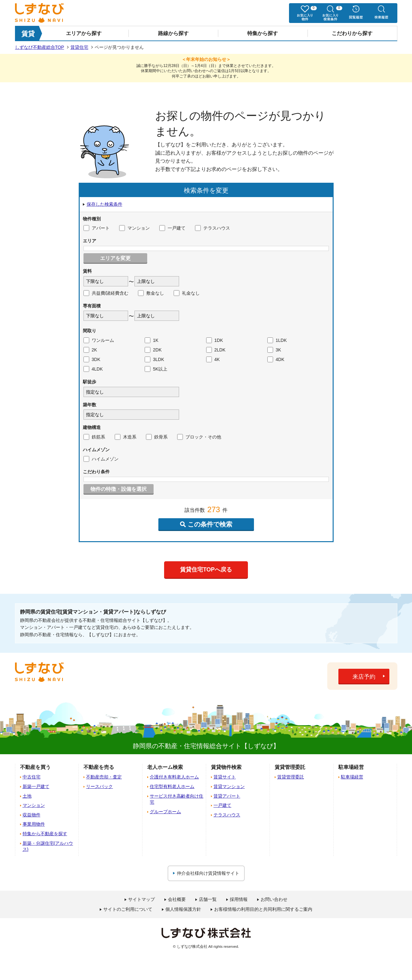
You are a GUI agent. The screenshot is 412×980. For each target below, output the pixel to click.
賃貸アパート (227, 796)
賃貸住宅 (79, 47)
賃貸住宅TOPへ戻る (206, 570)
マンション (134, 228)
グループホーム (165, 812)
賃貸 (28, 34)
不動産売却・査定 (104, 777)
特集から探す (263, 33)
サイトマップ (141, 899)
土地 (27, 796)
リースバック (99, 786)
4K (213, 359)
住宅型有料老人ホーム (172, 786)
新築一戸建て (36, 786)
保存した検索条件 (105, 204)
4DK (276, 359)
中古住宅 (32, 777)
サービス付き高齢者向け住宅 (177, 799)
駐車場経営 (352, 777)
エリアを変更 (115, 258)
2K (90, 350)
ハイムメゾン (101, 459)
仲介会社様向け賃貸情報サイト (208, 873)
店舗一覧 (208, 899)
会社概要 (177, 899)
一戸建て (172, 228)
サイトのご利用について (128, 909)
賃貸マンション (229, 786)
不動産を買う (35, 767)
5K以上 (156, 369)
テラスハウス (213, 228)
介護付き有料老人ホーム (174, 777)
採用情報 (239, 899)
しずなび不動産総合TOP (40, 47)
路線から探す (173, 33)
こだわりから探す (352, 33)
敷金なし (151, 293)
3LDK (154, 359)
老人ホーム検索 (165, 767)
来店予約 (364, 677)
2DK (153, 350)
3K (274, 350)
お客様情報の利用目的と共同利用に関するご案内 (263, 909)
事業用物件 (34, 824)
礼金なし (187, 293)
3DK (92, 359)
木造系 (126, 437)
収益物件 (32, 815)
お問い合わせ (274, 899)
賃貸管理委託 (291, 777)
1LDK (277, 340)
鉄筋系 (94, 437)
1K (152, 340)
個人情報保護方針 (183, 909)
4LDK (93, 369)
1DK (215, 340)
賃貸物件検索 (226, 767)
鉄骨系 (157, 437)
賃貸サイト (225, 777)
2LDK (216, 350)
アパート (97, 228)
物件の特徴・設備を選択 (119, 489)
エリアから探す (84, 33)
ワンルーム (99, 340)
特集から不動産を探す (45, 834)
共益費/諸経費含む (106, 293)
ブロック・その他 (199, 437)
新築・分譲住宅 (48, 846)
